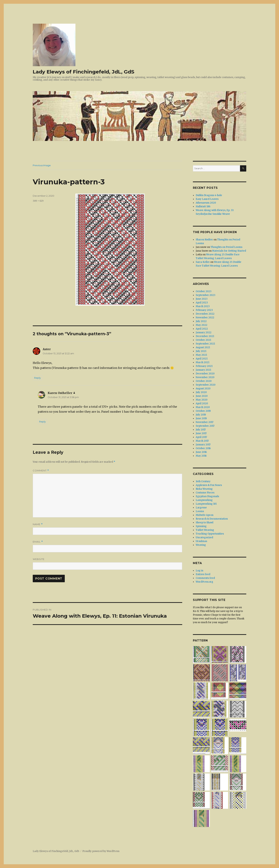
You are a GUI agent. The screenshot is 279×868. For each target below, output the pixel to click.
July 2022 (201, 321)
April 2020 (202, 403)
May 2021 (201, 355)
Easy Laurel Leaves (207, 199)
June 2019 (201, 418)
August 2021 (203, 347)
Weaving (201, 545)
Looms (200, 511)
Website (39, 559)
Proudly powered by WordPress (101, 851)
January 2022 (204, 332)
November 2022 (205, 318)
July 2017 (201, 430)
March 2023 (203, 306)
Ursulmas (201, 541)
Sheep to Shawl (205, 523)
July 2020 (201, 392)
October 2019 (203, 411)
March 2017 (202, 441)
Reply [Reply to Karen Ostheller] (42, 422)
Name (38, 524)
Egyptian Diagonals (207, 496)
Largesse (201, 508)
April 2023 (202, 303)
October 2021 (203, 340)
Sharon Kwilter (204, 240)
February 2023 (204, 310)
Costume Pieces (205, 493)
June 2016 (201, 452)
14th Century (203, 481)
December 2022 (205, 314)
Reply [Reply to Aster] (37, 378)
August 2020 (203, 389)
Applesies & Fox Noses (209, 485)
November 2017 (205, 422)
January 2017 (203, 445)
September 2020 (206, 385)
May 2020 (202, 400)
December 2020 (205, 374)
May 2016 (201, 456)
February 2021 (204, 366)
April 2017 (201, 437)
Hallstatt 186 (203, 207)
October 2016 (203, 448)
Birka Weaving (204, 489)
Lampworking (204, 500)
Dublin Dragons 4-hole (209, 195)
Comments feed (205, 578)
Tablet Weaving (205, 530)
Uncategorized (204, 537)
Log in (199, 571)
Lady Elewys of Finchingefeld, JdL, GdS (84, 72)
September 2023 (206, 295)
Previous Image (42, 165)
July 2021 (201, 351)
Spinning (201, 526)
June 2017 (201, 433)
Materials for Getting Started (229, 251)
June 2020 (202, 396)
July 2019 (201, 415)
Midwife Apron (205, 515)
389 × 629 (38, 201)
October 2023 (204, 291)
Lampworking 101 (206, 504)
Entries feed (203, 574)
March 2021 (202, 362)
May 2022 (202, 325)
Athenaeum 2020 (206, 203)
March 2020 (203, 407)
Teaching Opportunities (210, 534)
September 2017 (205, 426)
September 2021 (205, 344)
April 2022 (202, 329)
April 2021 (202, 359)
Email (38, 542)
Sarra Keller (203, 262)
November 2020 (205, 377)
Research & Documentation (212, 519)
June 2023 (202, 299)
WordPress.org (204, 582)
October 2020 (204, 381)
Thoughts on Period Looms (226, 247)
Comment (41, 471)
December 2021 (205, 336)
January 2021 (203, 370)
